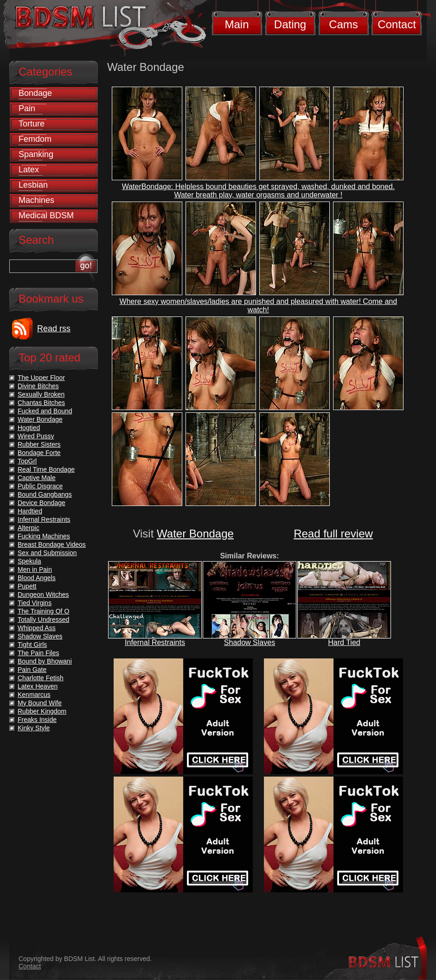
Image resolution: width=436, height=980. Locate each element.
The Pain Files (38, 653)
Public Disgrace (40, 486)
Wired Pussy (36, 436)
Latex (29, 170)
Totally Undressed (43, 620)
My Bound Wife (40, 703)
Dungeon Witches (43, 594)
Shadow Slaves (250, 642)
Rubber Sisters (39, 444)
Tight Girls (32, 645)
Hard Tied (344, 642)
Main (237, 24)
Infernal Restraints (155, 642)
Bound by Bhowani (45, 661)
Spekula (29, 561)
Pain (27, 108)
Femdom (35, 139)
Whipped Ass (37, 628)
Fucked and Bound (45, 411)
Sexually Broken (41, 394)
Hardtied (30, 511)
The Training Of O (43, 611)
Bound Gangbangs (45, 494)
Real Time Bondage (46, 469)
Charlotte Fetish (41, 678)
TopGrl (27, 461)
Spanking (36, 154)
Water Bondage (195, 534)
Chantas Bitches (41, 403)
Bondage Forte (39, 453)
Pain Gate (32, 670)
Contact (397, 24)
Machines (36, 200)
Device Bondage (42, 503)
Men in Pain (35, 569)
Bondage (35, 93)
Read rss (54, 329)
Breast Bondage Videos (52, 544)
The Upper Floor (41, 378)
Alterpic (29, 528)
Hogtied (29, 428)
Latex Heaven (38, 686)
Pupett (27, 586)
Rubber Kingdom (42, 711)
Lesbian (33, 185)
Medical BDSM (46, 215)
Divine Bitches (38, 386)
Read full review (333, 534)
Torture (32, 124)
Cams (343, 24)
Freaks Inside (37, 720)
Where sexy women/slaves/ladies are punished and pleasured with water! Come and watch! (259, 306)
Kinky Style (34, 728)
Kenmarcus (34, 695)
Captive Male (37, 478)
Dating (290, 24)
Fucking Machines (44, 536)
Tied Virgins (35, 603)
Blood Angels (37, 578)
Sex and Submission (47, 553)
